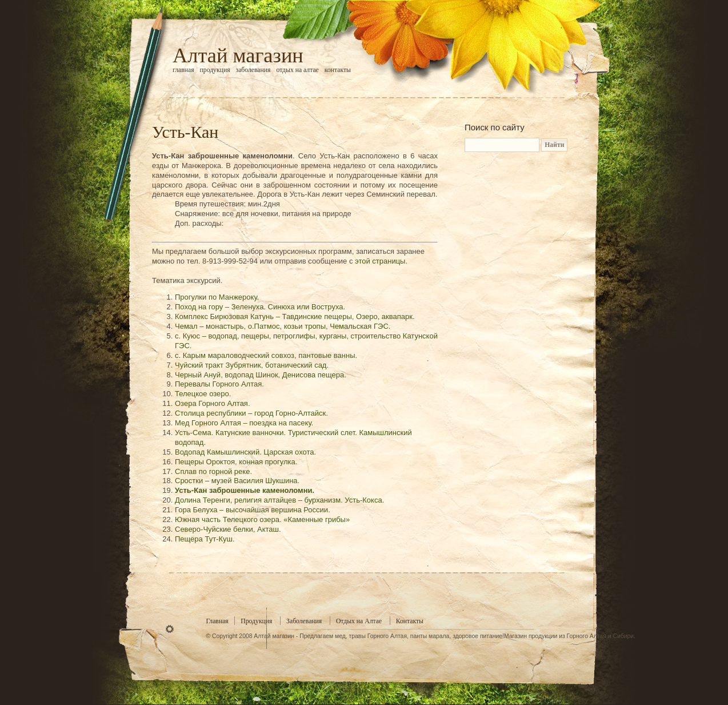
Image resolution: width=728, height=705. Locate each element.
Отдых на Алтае (297, 70)
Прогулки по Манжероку (216, 297)
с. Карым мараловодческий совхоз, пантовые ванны (265, 355)
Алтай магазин (238, 55)
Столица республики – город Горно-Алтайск (250, 413)
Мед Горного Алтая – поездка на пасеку (243, 423)
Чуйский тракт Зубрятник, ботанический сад (251, 365)
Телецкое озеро (202, 394)
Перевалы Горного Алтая (218, 384)
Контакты (338, 70)
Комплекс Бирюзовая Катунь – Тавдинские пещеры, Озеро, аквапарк (294, 316)
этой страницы (380, 261)
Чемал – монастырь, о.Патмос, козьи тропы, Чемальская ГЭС (282, 326)
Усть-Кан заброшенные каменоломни (244, 490)
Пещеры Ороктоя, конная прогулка (235, 462)
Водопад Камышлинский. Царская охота (245, 452)
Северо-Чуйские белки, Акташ (227, 529)
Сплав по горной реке (212, 471)
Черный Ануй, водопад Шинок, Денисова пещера (259, 375)
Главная (183, 70)
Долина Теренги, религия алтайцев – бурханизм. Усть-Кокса (279, 500)
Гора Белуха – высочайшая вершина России (251, 510)
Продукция (215, 70)
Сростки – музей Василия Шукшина (236, 481)
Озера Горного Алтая (211, 403)
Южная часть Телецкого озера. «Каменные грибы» (262, 519)
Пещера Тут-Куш (204, 539)
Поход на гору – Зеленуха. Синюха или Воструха (259, 307)
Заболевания (253, 70)
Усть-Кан (185, 132)
